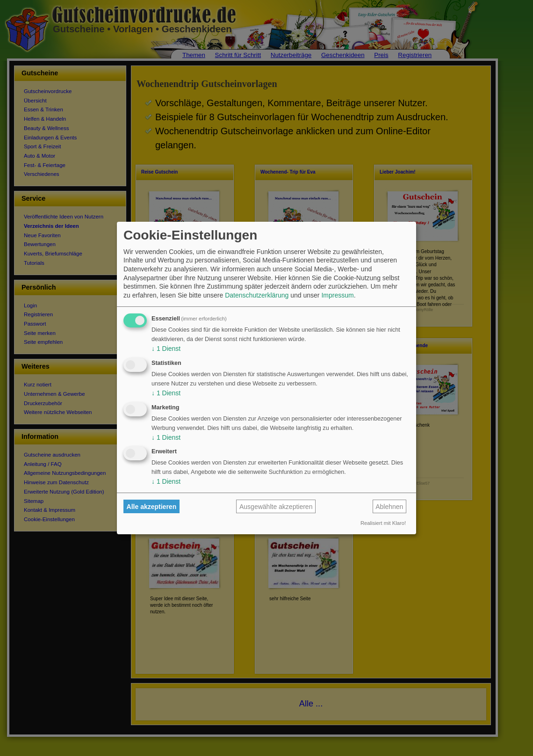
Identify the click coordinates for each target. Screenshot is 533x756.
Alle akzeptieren (152, 507)
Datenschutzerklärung (257, 295)
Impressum (337, 295)
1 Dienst (166, 349)
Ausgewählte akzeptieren (276, 507)
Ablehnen (389, 507)
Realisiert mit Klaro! (383, 523)
